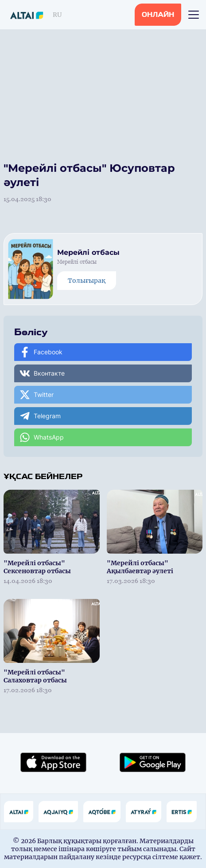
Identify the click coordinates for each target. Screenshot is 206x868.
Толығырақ (87, 281)
